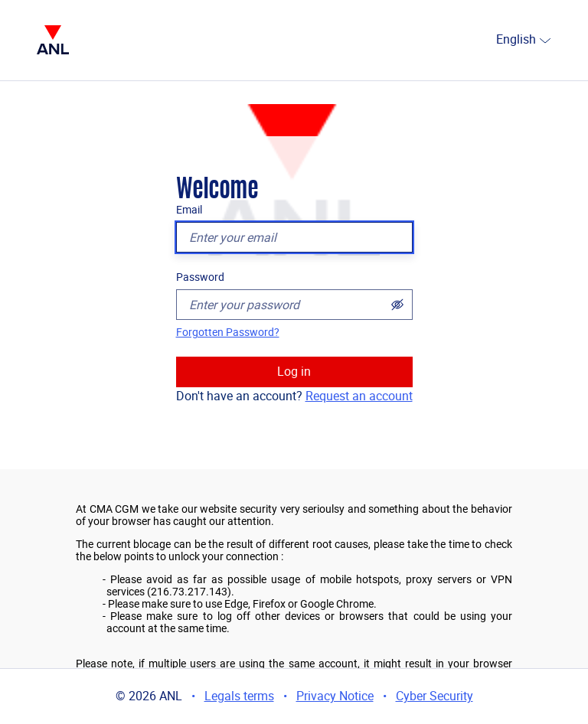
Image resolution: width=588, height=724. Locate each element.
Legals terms (239, 696)
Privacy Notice (335, 696)
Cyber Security (434, 696)
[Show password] (397, 305)
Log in (294, 372)
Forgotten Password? (228, 332)
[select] (545, 40)
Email (189, 210)
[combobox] (490, 41)
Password (200, 277)
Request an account (359, 396)
